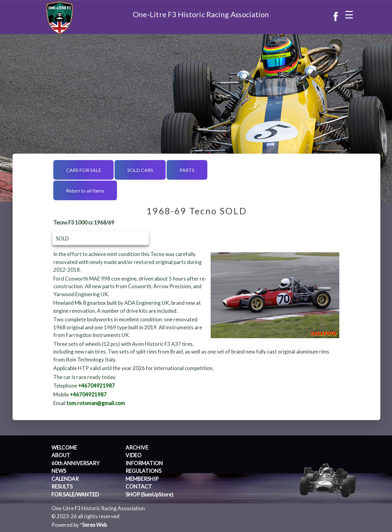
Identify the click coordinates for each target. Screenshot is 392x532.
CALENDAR (65, 479)
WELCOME (64, 448)
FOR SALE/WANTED (75, 494)
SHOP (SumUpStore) (149, 494)
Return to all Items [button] (85, 191)
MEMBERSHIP (142, 479)
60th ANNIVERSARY (75, 463)
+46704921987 (96, 386)
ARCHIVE (137, 448)
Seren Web (94, 525)
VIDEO (134, 455)
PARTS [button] (187, 170)
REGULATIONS (143, 471)
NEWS (59, 471)
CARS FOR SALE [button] (84, 170)
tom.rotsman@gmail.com (96, 403)
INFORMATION (144, 463)
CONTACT (139, 486)
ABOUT (61, 455)
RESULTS (62, 486)
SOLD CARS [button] (140, 170)
